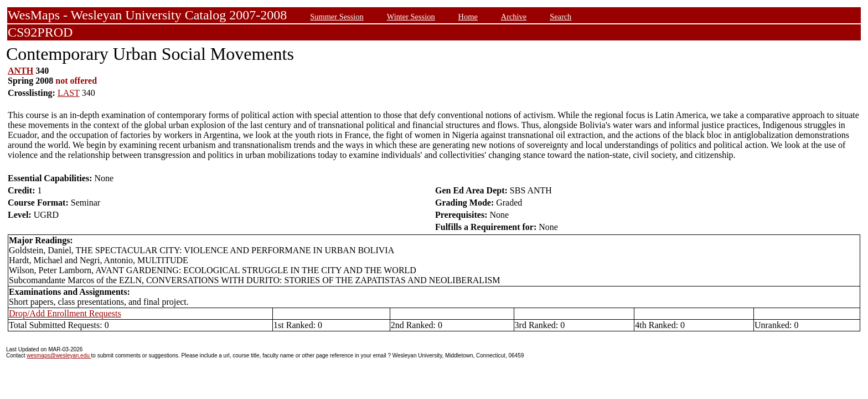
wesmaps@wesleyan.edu (59, 355)
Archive (514, 17)
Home (468, 17)
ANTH (20, 71)
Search (560, 17)
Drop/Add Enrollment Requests (65, 313)
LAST (69, 93)
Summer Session (337, 17)
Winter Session (411, 17)
